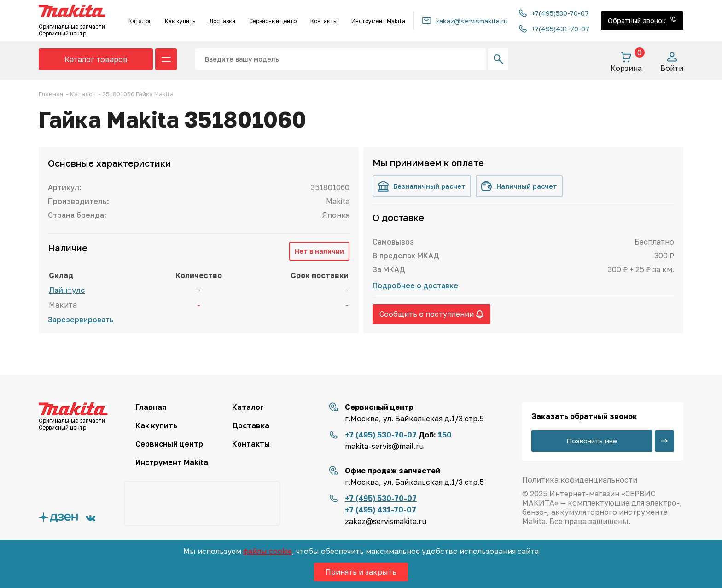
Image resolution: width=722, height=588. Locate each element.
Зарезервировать (81, 320)
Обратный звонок (642, 20)
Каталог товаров (96, 59)
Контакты (324, 21)
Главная (151, 407)
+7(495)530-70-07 (554, 13)
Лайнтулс (67, 290)
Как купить (180, 21)
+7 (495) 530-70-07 (381, 435)
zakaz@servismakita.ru (465, 21)
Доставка (222, 21)
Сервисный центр (273, 21)
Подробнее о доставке (415, 285)
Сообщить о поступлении (431, 314)
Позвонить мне (592, 441)
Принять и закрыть (361, 572)
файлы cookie (268, 551)
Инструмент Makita (378, 21)
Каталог (140, 21)
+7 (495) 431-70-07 (381, 510)
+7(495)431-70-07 (554, 29)
